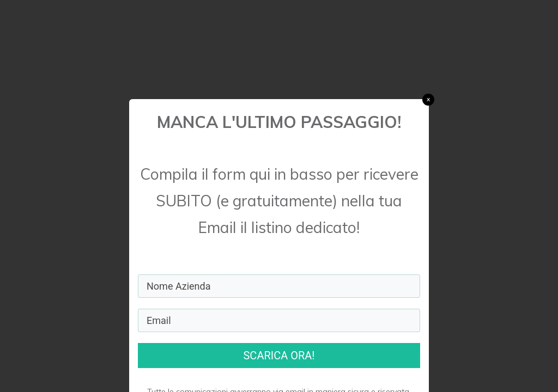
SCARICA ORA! (279, 356)
